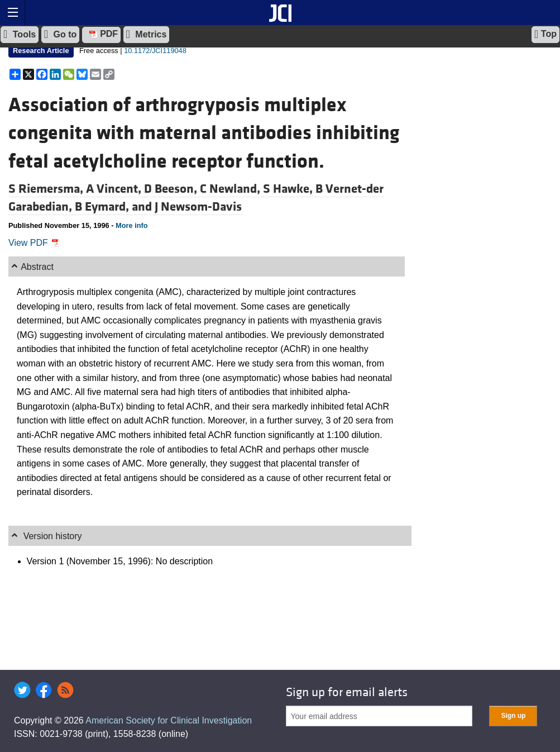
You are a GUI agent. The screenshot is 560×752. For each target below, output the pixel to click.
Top (545, 34)
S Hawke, (289, 189)
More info (132, 225)
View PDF (34, 243)
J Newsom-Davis (198, 207)
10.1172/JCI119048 (155, 51)
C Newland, (231, 189)
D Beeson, (172, 189)
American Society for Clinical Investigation (169, 720)
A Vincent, (115, 189)
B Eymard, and (115, 207)
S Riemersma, (47, 189)
